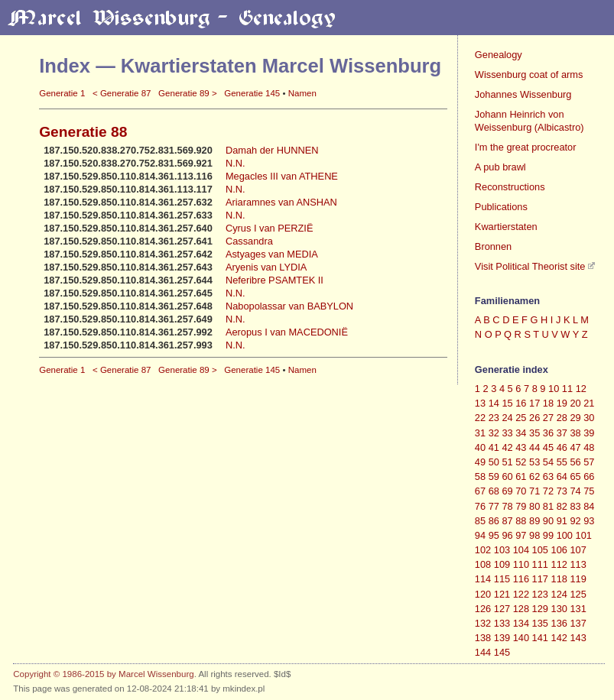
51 (507, 462)
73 (562, 491)
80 (534, 506)
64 (562, 476)
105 (540, 550)
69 (507, 491)
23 (494, 418)
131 (578, 609)
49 (480, 462)
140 (521, 638)
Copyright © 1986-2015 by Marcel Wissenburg (103, 674)
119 (578, 579)
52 (521, 462)
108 (483, 564)
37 (562, 433)
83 (575, 506)
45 (548, 447)
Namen (302, 93)
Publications (501, 207)
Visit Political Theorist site (530, 266)
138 (483, 638)
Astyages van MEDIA (272, 254)
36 (548, 433)
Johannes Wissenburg (523, 94)
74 (575, 491)
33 (507, 433)
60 (507, 476)
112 (559, 564)
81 (548, 506)
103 (502, 550)
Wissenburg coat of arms (529, 75)
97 (521, 535)
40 (480, 447)
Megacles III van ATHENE (282, 176)
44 (534, 447)
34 (521, 433)
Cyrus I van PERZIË (270, 228)
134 (521, 623)
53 (534, 462)
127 (502, 609)
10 (554, 389)
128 (521, 609)
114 (483, 579)
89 (534, 521)
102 (483, 550)
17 (534, 403)
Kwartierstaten (506, 227)
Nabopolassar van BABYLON (289, 306)
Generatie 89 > (188, 93)
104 (521, 550)
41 (494, 447)
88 (521, 521)
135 (540, 623)
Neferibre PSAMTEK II (275, 280)
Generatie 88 (83, 132)
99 (548, 535)
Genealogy (499, 55)
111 (540, 564)
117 (540, 579)
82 (562, 506)
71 (534, 491)
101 (584, 535)
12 (581, 389)
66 (589, 476)
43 (521, 447)
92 (575, 521)
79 (521, 506)
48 (589, 447)
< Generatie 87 (122, 93)
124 (559, 594)
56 (575, 462)
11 (567, 389)
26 (534, 418)
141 (540, 638)
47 (575, 447)
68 (494, 491)
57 (589, 462)
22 (480, 418)
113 (578, 564)
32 (494, 433)
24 (507, 418)
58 (480, 476)
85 (480, 521)
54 (548, 462)
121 (502, 594)
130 (559, 609)
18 (548, 403)
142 (559, 638)
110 (521, 564)
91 (562, 521)
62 (534, 476)
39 (589, 433)
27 (548, 418)
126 (483, 609)
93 (589, 521)
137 (578, 623)
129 (540, 609)
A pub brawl (500, 167)
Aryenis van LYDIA (266, 267)
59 (494, 476)
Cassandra (249, 241)
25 (521, 418)
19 (562, 403)
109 (502, 564)
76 (480, 506)
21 (589, 403)
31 (480, 433)
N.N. (236, 163)
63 (548, 476)
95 (494, 535)
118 (559, 579)
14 (494, 403)
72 (548, 491)
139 (502, 638)
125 (578, 594)
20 (575, 403)
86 (494, 521)
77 (494, 506)
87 (507, 521)
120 (483, 594)
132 (483, 623)
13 (480, 403)
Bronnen (493, 246)
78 (507, 506)
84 (589, 506)
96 (507, 535)
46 (562, 447)
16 (521, 403)
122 (521, 594)
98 (534, 535)
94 (480, 535)
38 (575, 433)
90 (548, 521)
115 (502, 579)
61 (521, 476)
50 (494, 462)
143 (578, 638)
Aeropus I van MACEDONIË (287, 332)
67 (480, 491)
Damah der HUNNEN (272, 150)
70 (521, 491)
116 (521, 579)
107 (578, 550)
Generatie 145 (252, 93)
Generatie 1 (62, 93)
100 (565, 535)
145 (502, 652)
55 (562, 462)
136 (559, 623)
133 (502, 623)
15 (507, 403)
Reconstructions (510, 187)
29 (575, 418)
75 (589, 491)
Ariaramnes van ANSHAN (281, 202)
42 (507, 447)
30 (589, 418)
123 (540, 594)
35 (534, 433)
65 (575, 476)
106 (559, 550)
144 (483, 652)
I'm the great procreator (526, 147)
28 (562, 418)
